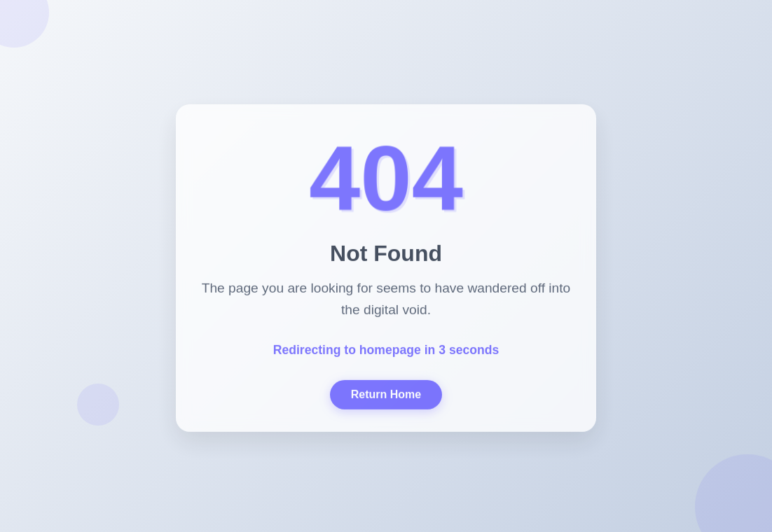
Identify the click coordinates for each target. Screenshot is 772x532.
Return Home (386, 396)
